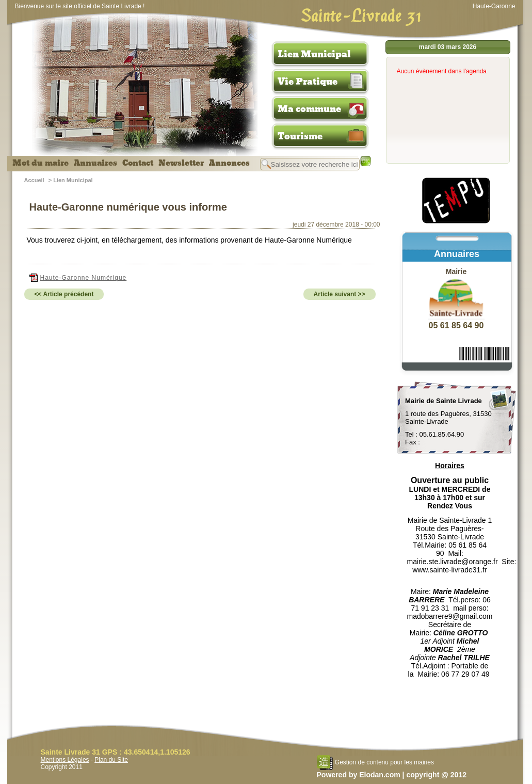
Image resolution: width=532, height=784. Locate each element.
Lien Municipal (314, 54)
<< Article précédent (64, 294)
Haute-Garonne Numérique (78, 278)
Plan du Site (111, 760)
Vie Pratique (308, 82)
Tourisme (300, 136)
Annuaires (95, 163)
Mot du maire (41, 163)
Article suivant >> (340, 294)
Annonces (229, 163)
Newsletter (181, 163)
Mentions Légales (65, 760)
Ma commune (309, 109)
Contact (138, 163)
